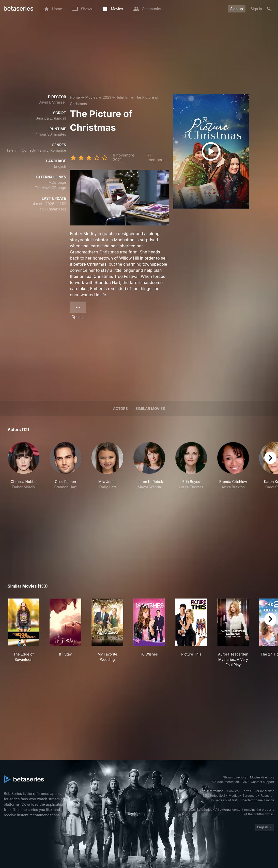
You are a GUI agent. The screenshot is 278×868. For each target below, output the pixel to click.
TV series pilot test (224, 800)
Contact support (262, 782)
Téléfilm (123, 97)
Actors (120, 409)
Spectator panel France (257, 800)
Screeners (250, 796)
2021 (107, 97)
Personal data (264, 791)
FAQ (244, 782)
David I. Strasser (52, 102)
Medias (234, 796)
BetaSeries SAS (214, 796)
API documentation (225, 782)
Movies (91, 97)
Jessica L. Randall (51, 118)
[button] (24, 466)
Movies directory (262, 777)
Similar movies (150, 409)
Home (75, 97)
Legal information (211, 791)
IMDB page (57, 182)
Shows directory (235, 777)
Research (267, 796)
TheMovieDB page (51, 188)
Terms (246, 791)
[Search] (269, 9)
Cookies (233, 791)
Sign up (237, 9)
